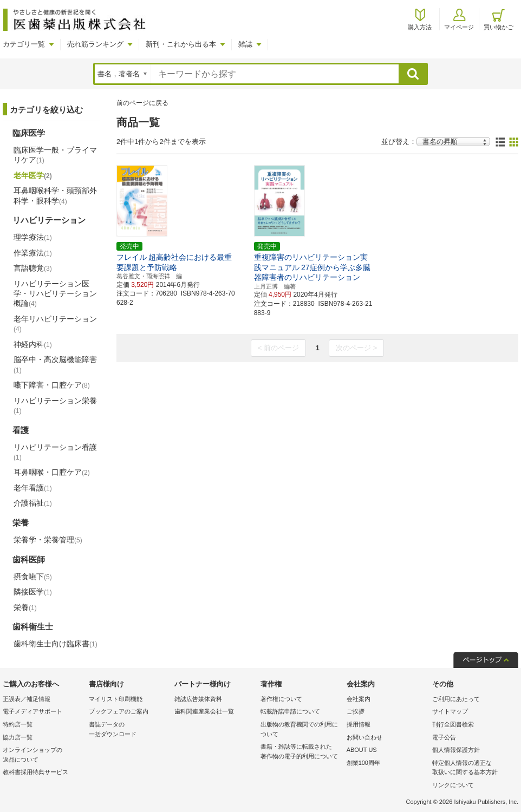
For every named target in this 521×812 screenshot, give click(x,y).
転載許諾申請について (290, 711)
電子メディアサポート (32, 711)
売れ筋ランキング (95, 44)
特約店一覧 (18, 724)
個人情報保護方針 (456, 750)
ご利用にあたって (456, 699)
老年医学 (33, 175)
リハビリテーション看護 (55, 452)
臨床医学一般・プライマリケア (55, 155)
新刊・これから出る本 (181, 44)
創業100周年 (363, 763)
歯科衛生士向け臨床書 (56, 644)
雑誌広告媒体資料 (198, 699)
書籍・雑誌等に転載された (301, 752)
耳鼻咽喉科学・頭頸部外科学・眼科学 (55, 195)
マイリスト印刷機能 (116, 699)
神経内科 (33, 344)
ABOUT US (362, 750)
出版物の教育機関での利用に (301, 730)
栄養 (25, 607)
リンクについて (453, 785)
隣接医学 (33, 592)
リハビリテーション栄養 (55, 405)
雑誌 (245, 44)
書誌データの (129, 730)
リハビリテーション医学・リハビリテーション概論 (55, 293)
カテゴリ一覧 (24, 44)
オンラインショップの (43, 755)
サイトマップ (450, 711)
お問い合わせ (364, 737)
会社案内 (359, 699)
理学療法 (33, 237)
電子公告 (444, 737)
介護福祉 (33, 503)
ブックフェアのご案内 (119, 711)
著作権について (281, 699)
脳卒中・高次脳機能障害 (55, 364)
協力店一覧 (18, 737)
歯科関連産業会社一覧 (204, 711)
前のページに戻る (142, 103)
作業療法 (33, 253)
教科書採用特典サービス (35, 772)
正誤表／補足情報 (27, 699)
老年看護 (33, 488)
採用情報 (359, 724)
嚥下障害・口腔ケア (52, 385)
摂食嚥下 (33, 577)
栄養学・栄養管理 (48, 540)
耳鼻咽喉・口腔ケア (52, 472)
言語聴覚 (33, 268)
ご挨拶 (356, 711)
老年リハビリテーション (55, 324)
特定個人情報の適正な (473, 768)
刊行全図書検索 (453, 724)
